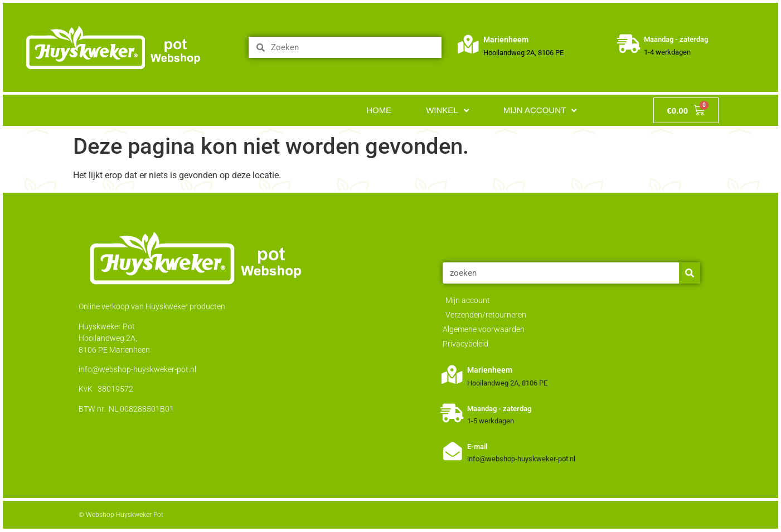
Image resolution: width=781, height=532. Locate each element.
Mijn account (540, 111)
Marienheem (506, 40)
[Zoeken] (690, 273)
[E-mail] (452, 451)
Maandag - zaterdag (676, 39)
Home (379, 110)
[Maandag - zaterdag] (629, 44)
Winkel (447, 111)
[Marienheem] (469, 44)
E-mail (478, 446)
